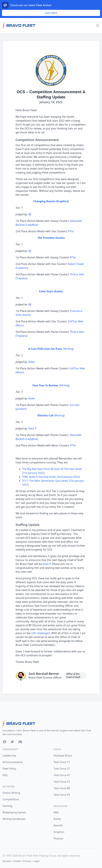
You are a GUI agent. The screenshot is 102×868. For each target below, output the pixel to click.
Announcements (13, 762)
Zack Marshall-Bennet (44, 674)
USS (40, 633)
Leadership (9, 756)
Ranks (57, 819)
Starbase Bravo (63, 756)
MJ (30, 214)
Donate (7, 861)
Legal (36, 861)
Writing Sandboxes (14, 819)
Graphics (59, 832)
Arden (32, 362)
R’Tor (71, 231)
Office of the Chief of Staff (73, 675)
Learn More (51, 13)
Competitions (11, 799)
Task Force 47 (62, 775)
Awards (58, 825)
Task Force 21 (62, 769)
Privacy (27, 861)
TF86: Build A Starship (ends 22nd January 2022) (51, 477)
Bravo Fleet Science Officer (45, 678)
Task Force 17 (62, 762)
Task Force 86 (62, 788)
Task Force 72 (62, 782)
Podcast (58, 838)
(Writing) (51, 349)
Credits (17, 861)
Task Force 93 (62, 795)
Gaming (7, 806)
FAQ (5, 775)
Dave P (32, 428)
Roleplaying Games (14, 812)
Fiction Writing (11, 793)
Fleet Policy (9, 769)
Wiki (56, 812)
